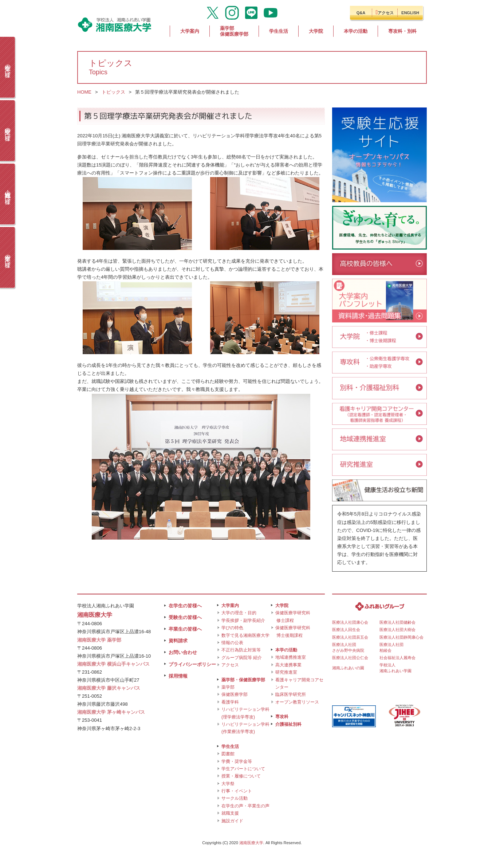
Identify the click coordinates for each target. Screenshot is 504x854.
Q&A (361, 13)
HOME (84, 92)
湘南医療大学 (251, 843)
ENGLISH (410, 13)
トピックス (113, 92)
